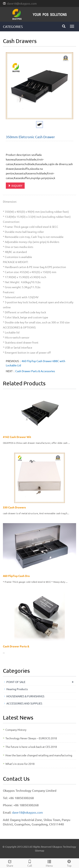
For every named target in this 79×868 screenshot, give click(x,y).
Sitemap (40, 850)
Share (10, 863)
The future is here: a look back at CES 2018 (31, 747)
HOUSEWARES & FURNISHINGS (25, 696)
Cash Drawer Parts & (16, 646)
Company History (16, 730)
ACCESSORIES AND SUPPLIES (24, 703)
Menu (49, 863)
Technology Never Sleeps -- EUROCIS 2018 (31, 738)
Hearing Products (17, 689)
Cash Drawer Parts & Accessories (35, 371)
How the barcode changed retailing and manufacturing (39, 755)
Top (69, 863)
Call (30, 863)
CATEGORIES (13, 26)
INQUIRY (15, 186)
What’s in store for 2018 (20, 764)
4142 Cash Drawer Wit (17, 437)
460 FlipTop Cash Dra (16, 576)
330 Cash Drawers (14, 507)
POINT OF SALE (16, 682)
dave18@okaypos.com (22, 3)
